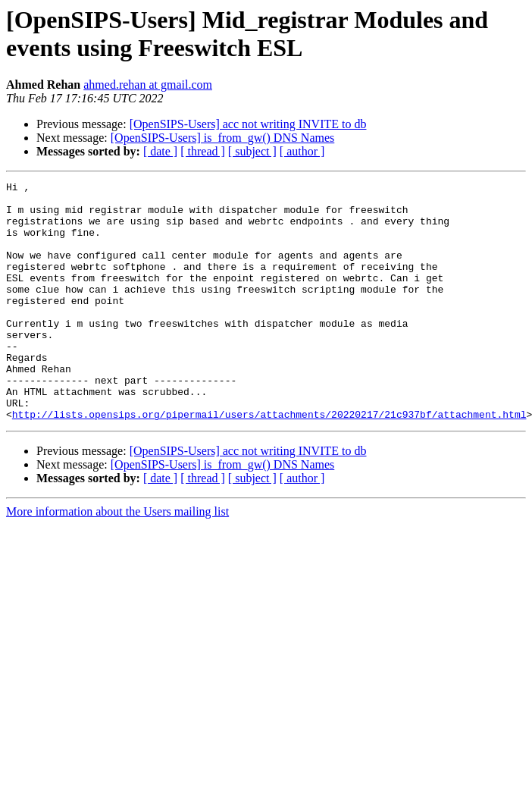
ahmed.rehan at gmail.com (148, 85)
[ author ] (302, 151)
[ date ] (160, 151)
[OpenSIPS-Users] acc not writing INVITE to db (248, 124)
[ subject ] (252, 151)
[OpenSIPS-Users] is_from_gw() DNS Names (223, 138)
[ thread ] (203, 151)
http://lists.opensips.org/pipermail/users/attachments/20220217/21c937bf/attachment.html (269, 462)
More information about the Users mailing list (117, 559)
